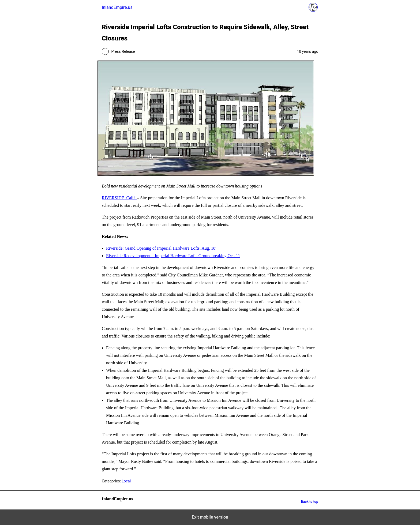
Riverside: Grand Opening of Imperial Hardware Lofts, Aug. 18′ (161, 248)
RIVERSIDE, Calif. (119, 198)
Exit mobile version (210, 517)
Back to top (310, 502)
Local (126, 481)
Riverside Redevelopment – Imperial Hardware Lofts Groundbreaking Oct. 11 (173, 256)
